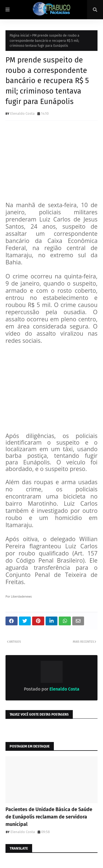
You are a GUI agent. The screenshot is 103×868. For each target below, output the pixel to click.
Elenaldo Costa (22, 113)
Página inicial (20, 35)
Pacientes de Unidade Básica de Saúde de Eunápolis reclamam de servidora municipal (49, 817)
